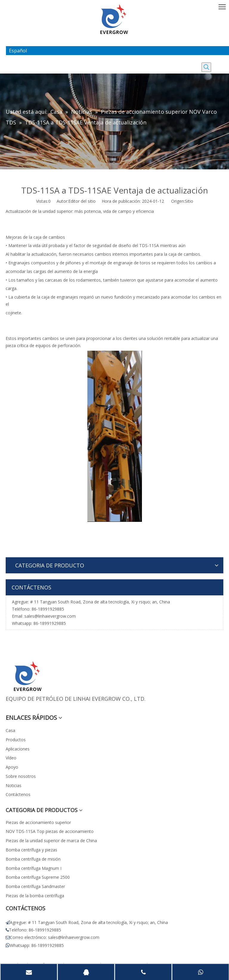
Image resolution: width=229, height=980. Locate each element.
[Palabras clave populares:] (206, 67)
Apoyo (12, 767)
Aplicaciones (18, 749)
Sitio (189, 201)
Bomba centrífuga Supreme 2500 (38, 877)
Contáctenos (18, 794)
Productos (16, 740)
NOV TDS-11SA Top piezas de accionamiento (50, 831)
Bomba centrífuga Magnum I (34, 868)
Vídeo (11, 758)
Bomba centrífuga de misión (33, 859)
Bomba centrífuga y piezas (31, 850)
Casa (10, 730)
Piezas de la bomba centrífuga (35, 896)
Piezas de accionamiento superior (38, 822)
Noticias (14, 785)
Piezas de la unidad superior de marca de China (51, 841)
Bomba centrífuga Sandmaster (35, 886)
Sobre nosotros (21, 776)
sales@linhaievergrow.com (50, 616)
